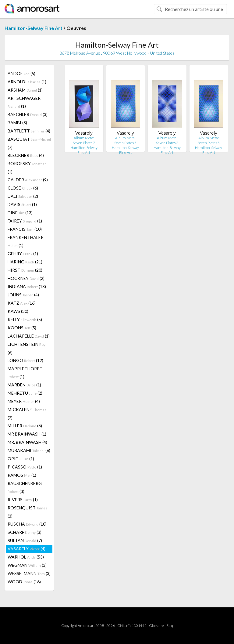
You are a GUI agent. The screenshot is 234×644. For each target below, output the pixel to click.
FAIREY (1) (25, 221)
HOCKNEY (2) (26, 278)
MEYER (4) (24, 401)
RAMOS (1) (22, 475)
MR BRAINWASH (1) (27, 434)
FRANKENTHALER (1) (26, 241)
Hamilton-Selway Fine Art (34, 28)
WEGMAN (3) (27, 565)
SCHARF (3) (25, 532)
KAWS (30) (18, 311)
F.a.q (170, 626)
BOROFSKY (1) (27, 168)
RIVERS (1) (23, 499)
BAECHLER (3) (28, 114)
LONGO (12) (25, 360)
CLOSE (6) (23, 188)
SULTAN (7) (25, 540)
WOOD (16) (24, 582)
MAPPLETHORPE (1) (25, 373)
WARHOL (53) (26, 557)
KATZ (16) (22, 303)
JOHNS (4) (23, 295)
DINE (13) (20, 213)
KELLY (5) (25, 319)
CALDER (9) (28, 180)
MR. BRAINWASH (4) (27, 442)
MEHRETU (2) (25, 393)
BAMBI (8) (17, 123)
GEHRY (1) (23, 253)
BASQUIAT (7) (29, 143)
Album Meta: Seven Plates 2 (167, 140)
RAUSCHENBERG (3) (25, 487)
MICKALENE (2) (27, 414)
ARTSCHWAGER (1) (24, 102)
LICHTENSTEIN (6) (27, 348)
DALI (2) (23, 196)
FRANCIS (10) (25, 229)
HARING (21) (25, 262)
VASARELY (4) (27, 549)
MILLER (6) (25, 426)
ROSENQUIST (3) (27, 512)
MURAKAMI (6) (29, 450)
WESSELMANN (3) (29, 573)
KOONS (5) (22, 328)
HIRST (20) (25, 270)
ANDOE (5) (21, 73)
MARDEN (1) (24, 385)
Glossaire (156, 626)
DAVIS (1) (22, 204)
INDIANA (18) (27, 286)
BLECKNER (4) (26, 155)
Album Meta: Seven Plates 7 (84, 140)
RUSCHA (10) (27, 524)
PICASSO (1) (25, 467)
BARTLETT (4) (29, 131)
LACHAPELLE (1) (29, 336)
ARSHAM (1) (25, 90)
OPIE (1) (21, 459)
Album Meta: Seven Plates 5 (125, 140)
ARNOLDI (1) (27, 82)
